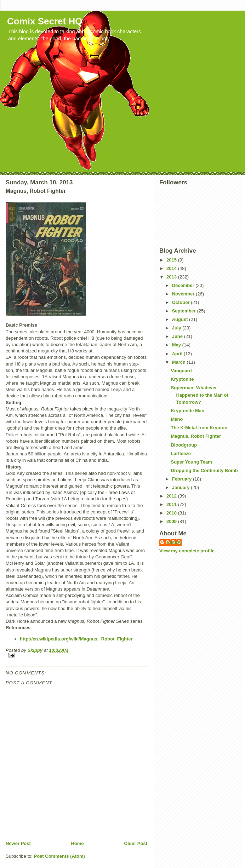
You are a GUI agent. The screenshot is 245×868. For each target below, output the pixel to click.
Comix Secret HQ (45, 21)
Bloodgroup (184, 445)
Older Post (136, 843)
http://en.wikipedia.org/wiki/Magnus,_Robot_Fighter (76, 639)
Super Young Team (191, 462)
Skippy (174, 542)
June (178, 336)
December (184, 285)
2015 (172, 260)
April (178, 354)
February (183, 479)
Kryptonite (182, 379)
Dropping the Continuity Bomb (204, 470)
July (177, 328)
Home (77, 843)
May (177, 345)
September (185, 311)
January (181, 487)
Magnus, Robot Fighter (196, 436)
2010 (172, 513)
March (180, 362)
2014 (172, 268)
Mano (177, 419)
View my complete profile (187, 551)
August (181, 319)
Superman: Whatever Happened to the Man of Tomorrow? (199, 395)
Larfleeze (181, 453)
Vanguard (181, 371)
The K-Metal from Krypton (199, 428)
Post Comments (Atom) (59, 856)
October (181, 302)
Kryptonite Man (187, 411)
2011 (172, 504)
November (184, 294)
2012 (172, 496)
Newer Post (18, 843)
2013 (172, 277)
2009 (172, 521)
